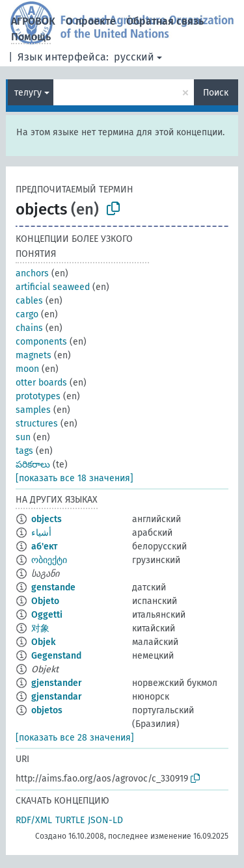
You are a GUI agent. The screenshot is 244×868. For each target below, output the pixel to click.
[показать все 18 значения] (75, 478)
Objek (43, 642)
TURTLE (70, 820)
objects (47, 519)
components (41, 342)
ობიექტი (49, 560)
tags (24, 451)
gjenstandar (57, 697)
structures (37, 424)
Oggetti (47, 615)
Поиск (216, 93)
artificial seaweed (53, 287)
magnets (34, 355)
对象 (40, 628)
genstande (53, 587)
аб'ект (44, 546)
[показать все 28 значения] (75, 738)
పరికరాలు (33, 465)
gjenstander (57, 683)
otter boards (41, 383)
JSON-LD (105, 820)
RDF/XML (34, 820)
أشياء (41, 533)
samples (33, 410)
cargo (27, 314)
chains (29, 328)
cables (29, 301)
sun (23, 437)
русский (134, 57)
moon (27, 369)
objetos (47, 710)
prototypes (38, 396)
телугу (28, 93)
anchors (32, 273)
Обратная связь (165, 21)
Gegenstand (56, 656)
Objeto (45, 601)
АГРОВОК (33, 21)
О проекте (91, 21)
